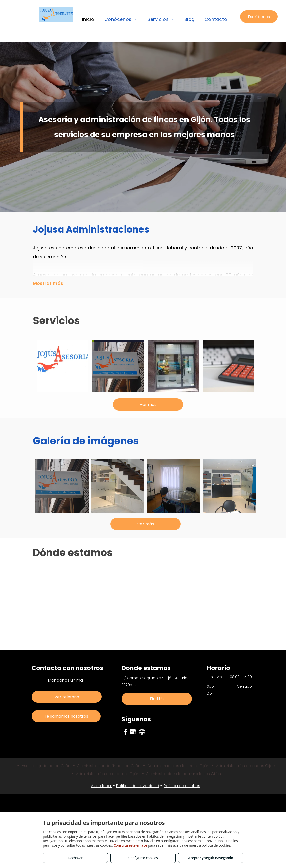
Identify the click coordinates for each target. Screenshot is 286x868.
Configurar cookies (143, 858)
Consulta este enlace (130, 845)
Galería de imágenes (86, 441)
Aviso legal (101, 786)
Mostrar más (48, 283)
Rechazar (75, 858)
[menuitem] (88, 19)
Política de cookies (182, 786)
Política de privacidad (138, 786)
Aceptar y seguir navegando (210, 858)
